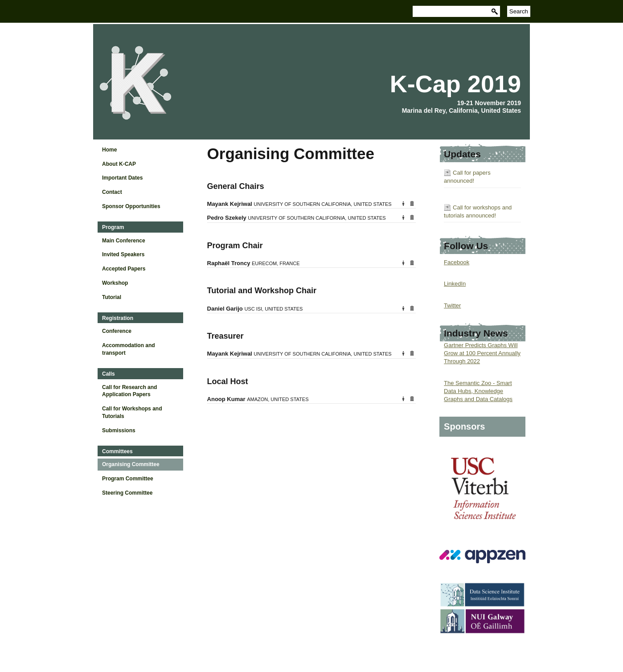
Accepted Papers (124, 269)
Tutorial (112, 297)
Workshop (115, 283)
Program (113, 227)
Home (109, 150)
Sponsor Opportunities (131, 206)
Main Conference (124, 241)
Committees (117, 451)
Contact (112, 192)
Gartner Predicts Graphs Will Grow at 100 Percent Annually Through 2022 (482, 353)
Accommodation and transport (129, 349)
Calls (109, 374)
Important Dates (122, 178)
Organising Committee (131, 464)
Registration (118, 318)
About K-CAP (119, 164)
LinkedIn (455, 284)
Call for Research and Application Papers (129, 391)
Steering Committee (127, 493)
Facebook (457, 262)
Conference (117, 331)
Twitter (452, 305)
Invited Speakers (123, 254)
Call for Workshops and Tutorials (132, 412)
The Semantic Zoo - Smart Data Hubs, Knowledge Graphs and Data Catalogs (478, 391)
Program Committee (128, 479)
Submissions (119, 430)
